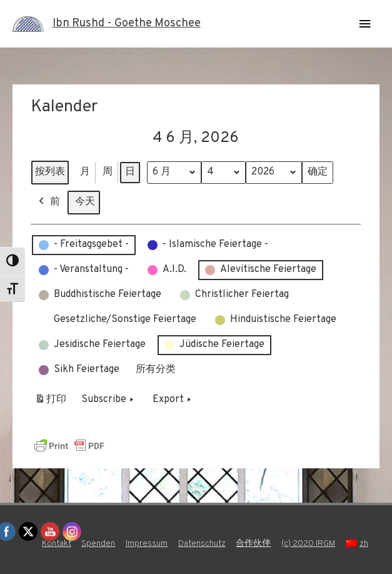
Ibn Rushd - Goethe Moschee (127, 23)
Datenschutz (202, 544)
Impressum (147, 544)
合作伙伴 (253, 544)
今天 (85, 201)
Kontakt (57, 544)
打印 (50, 402)
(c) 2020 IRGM (308, 544)
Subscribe (109, 400)
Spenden (98, 544)
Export (173, 400)
